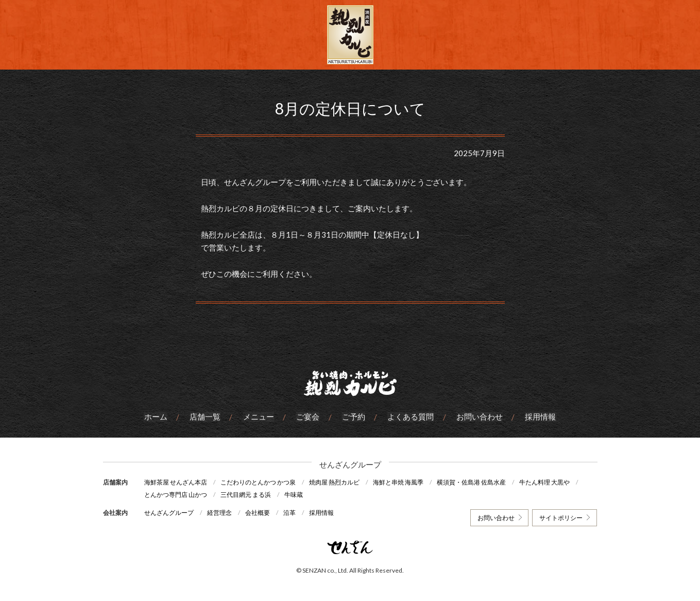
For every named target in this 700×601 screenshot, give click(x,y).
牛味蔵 (295, 495)
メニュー (259, 417)
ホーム (157, 417)
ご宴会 (308, 417)
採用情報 (540, 417)
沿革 (291, 512)
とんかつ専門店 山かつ (176, 495)
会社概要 (259, 512)
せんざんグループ (169, 512)
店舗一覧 (206, 417)
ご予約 (354, 417)
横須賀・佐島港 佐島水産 (473, 482)
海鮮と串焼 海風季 (400, 482)
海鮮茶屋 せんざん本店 (176, 482)
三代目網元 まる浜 (246, 495)
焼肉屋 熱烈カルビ (335, 482)
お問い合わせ (479, 417)
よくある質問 (411, 417)
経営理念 (220, 512)
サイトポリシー (561, 517)
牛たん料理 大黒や (547, 482)
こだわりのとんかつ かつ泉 (259, 482)
